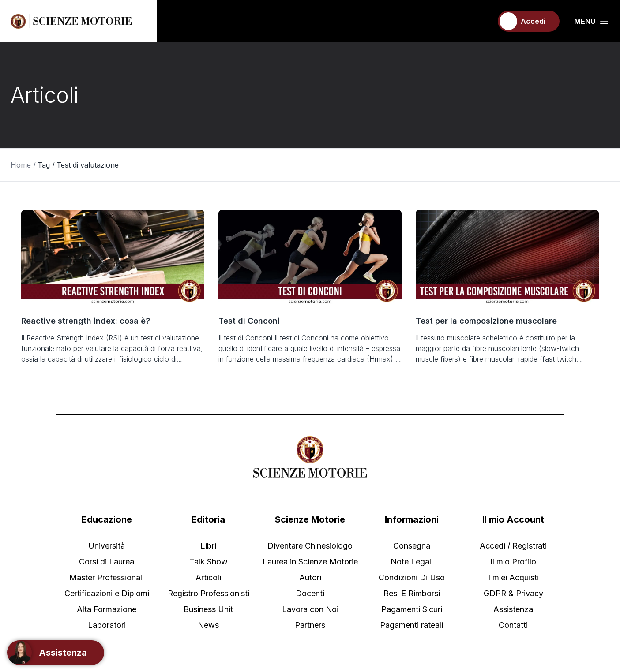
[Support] (56, 653)
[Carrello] (482, 21)
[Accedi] (529, 21)
